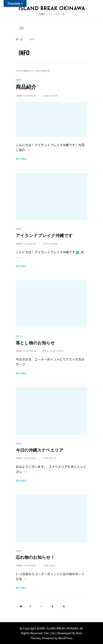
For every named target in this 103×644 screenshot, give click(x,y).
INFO (19, 80)
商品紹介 (26, 87)
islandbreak (29, 96)
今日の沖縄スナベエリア (40, 450)
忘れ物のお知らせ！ (35, 557)
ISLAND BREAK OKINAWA (52, 9)
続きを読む (21, 159)
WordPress (65, 638)
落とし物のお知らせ (35, 343)
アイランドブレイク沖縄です (44, 236)
